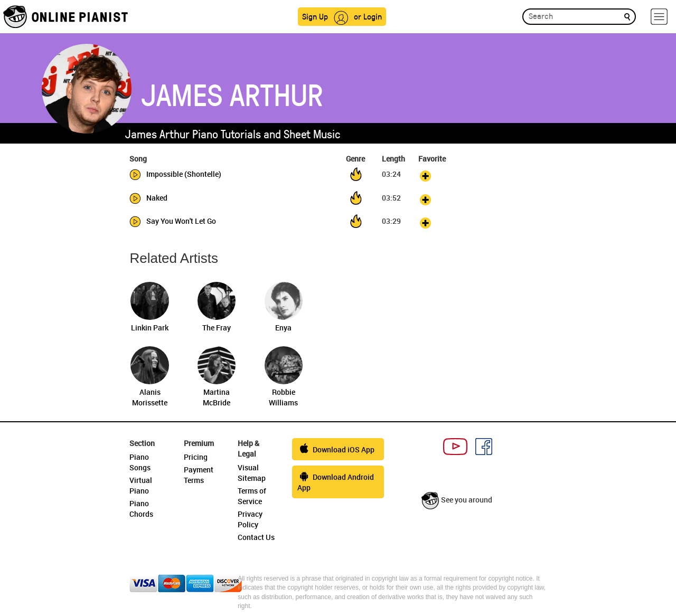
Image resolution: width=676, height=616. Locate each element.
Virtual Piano (141, 485)
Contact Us (256, 537)
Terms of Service (252, 496)
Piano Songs (140, 462)
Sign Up (315, 16)
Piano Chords (141, 509)
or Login (368, 16)
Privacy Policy (250, 519)
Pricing (196, 457)
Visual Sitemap (252, 473)
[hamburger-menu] (659, 17)
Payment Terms (199, 475)
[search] (627, 16)
